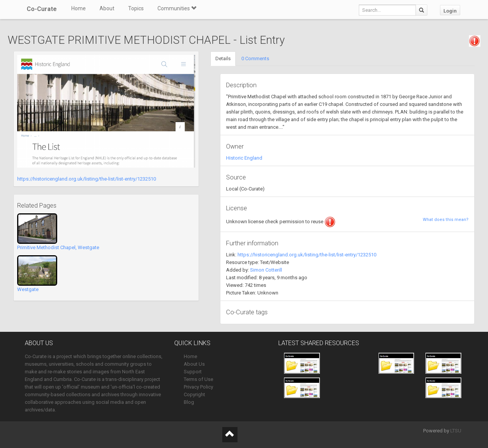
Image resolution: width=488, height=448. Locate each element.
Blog (189, 402)
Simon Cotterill (266, 270)
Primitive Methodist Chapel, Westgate (58, 247)
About (107, 8)
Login (450, 11)
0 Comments (255, 58)
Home (79, 8)
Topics (136, 8)
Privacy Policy (198, 387)
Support (193, 372)
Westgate (28, 289)
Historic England (244, 158)
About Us (194, 364)
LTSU (456, 431)
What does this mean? (446, 220)
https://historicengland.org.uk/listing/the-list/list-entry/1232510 (87, 179)
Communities (177, 8)
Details (223, 58)
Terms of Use (198, 379)
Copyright (194, 394)
